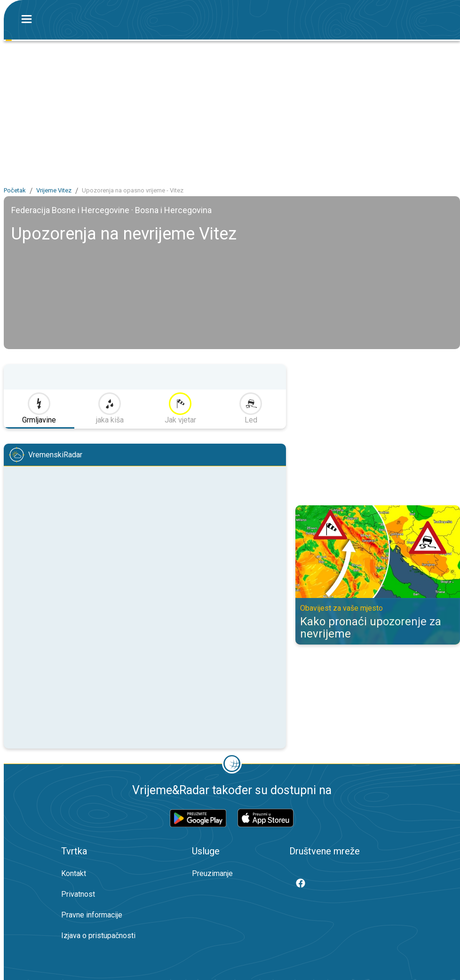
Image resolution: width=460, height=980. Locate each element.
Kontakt (74, 873)
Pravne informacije (92, 915)
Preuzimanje (212, 873)
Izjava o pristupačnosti (98, 936)
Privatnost (78, 894)
